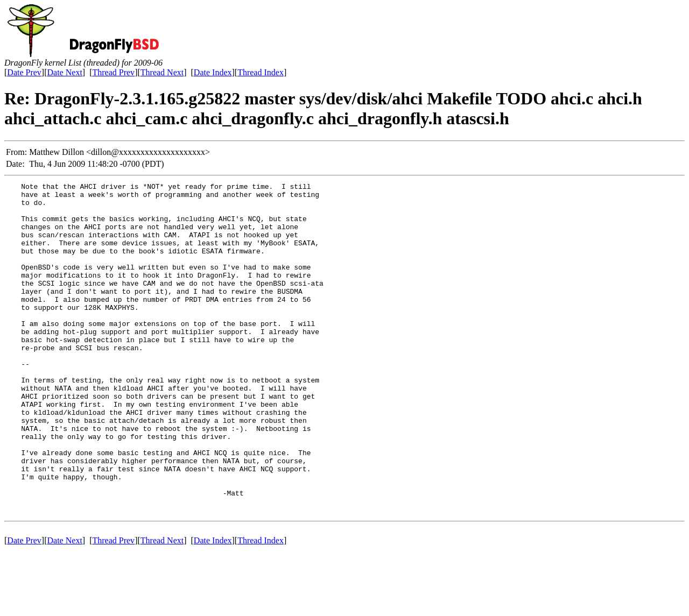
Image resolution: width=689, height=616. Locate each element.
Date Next (65, 72)
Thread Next (162, 72)
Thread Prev (113, 72)
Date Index (213, 72)
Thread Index (261, 72)
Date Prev (24, 72)
